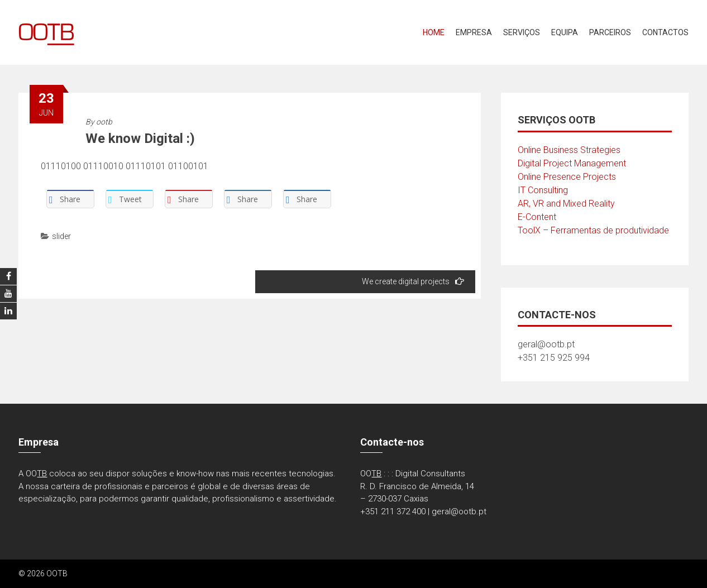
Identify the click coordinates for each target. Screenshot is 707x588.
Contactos (665, 32)
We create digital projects (413, 281)
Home (434, 32)
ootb (104, 122)
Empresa (474, 32)
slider (61, 236)
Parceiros (610, 32)
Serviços (522, 32)
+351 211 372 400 (393, 511)
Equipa (565, 32)
